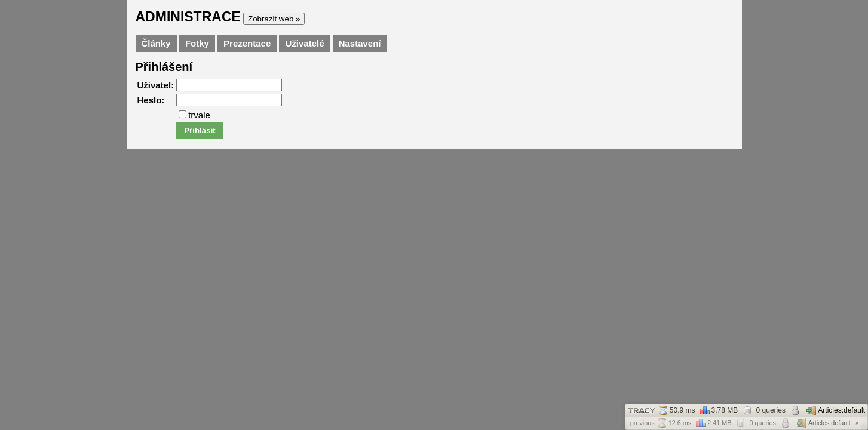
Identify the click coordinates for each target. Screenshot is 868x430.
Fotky (197, 43)
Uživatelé (304, 43)
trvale (194, 115)
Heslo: (151, 100)
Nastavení (360, 43)
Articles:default (836, 410)
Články (156, 43)
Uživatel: (156, 85)
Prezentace (247, 43)
